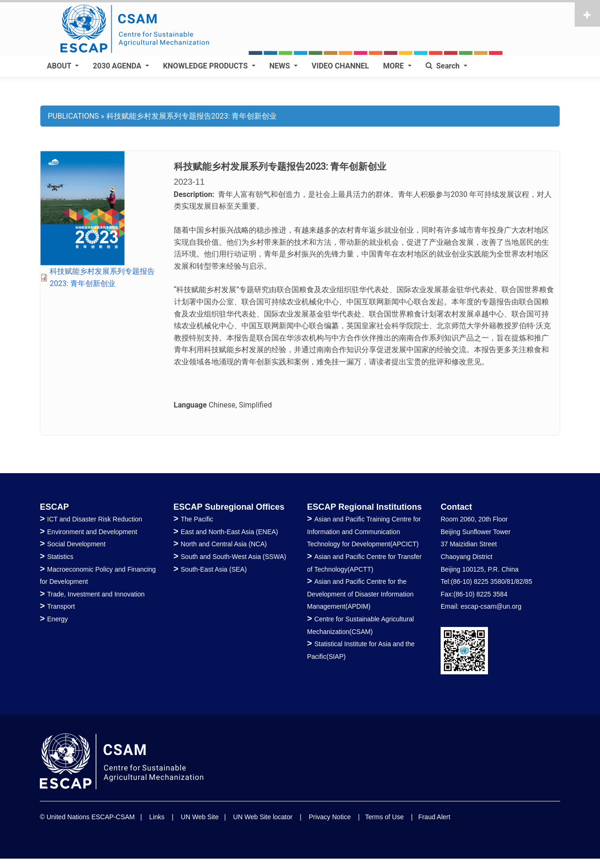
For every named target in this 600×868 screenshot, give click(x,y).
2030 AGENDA (118, 66)
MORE (394, 66)
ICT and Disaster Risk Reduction (95, 519)
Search (444, 66)
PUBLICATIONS (73, 116)
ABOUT (60, 66)
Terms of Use (384, 817)
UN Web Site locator (263, 817)
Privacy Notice (330, 817)
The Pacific (197, 519)
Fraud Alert (434, 817)
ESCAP (54, 507)
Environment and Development (92, 532)
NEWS (281, 66)
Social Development (77, 544)
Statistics (60, 557)
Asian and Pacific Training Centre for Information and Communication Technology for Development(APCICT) (364, 532)
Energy (58, 619)
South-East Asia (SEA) (214, 569)
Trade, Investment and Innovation (96, 594)
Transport (61, 606)
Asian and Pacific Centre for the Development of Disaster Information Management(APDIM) (360, 594)
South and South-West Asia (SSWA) (234, 557)
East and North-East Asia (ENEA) (230, 532)
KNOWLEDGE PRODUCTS (206, 66)
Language (191, 405)
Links (157, 817)
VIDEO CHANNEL (340, 66)
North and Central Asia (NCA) (224, 544)
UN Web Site (200, 817)
